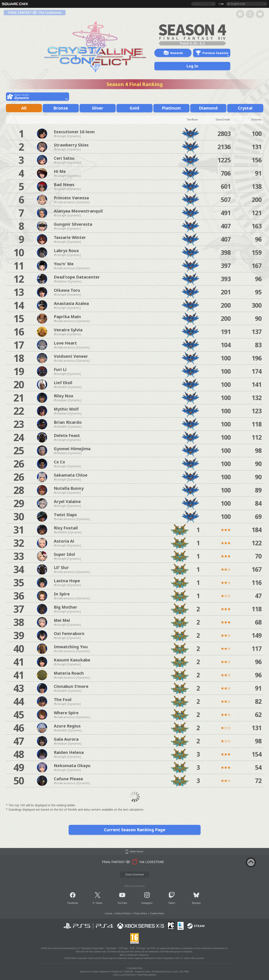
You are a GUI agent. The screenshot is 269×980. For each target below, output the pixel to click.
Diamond (208, 108)
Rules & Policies (123, 913)
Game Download (134, 875)
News (99, 903)
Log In (192, 66)
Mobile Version (137, 852)
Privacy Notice (140, 913)
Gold (134, 108)
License (109, 913)
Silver (98, 108)
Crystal (245, 108)
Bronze (61, 108)
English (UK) (238, 4)
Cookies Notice (157, 913)
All (24, 108)
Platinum (171, 108)
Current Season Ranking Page (135, 830)
